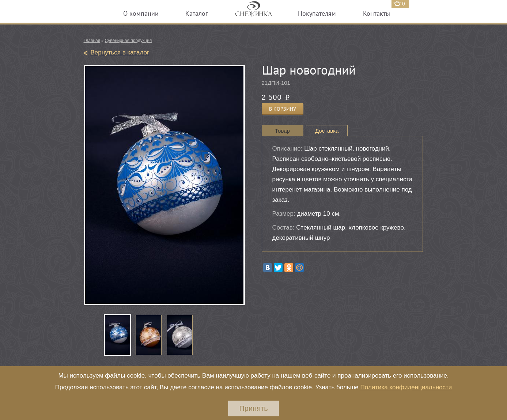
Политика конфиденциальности (406, 387)
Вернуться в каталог (120, 52)
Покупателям (317, 13)
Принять (253, 408)
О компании (141, 13)
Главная (92, 41)
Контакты (377, 13)
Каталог (197, 13)
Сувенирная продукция (128, 41)
